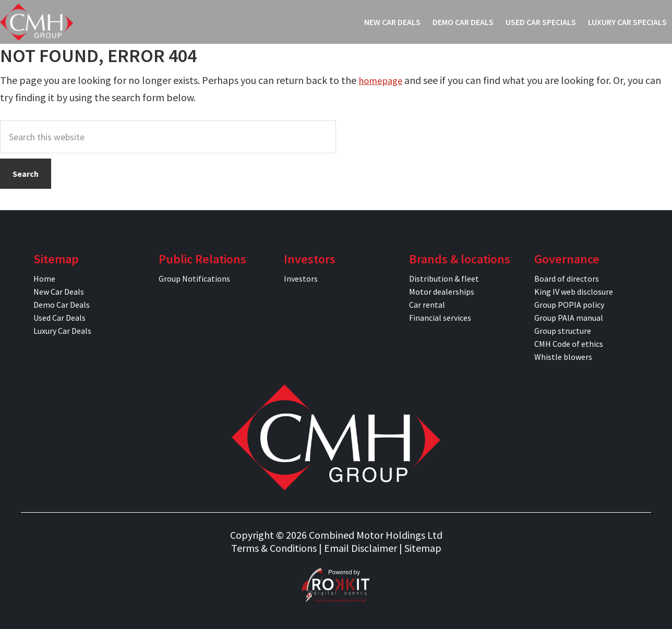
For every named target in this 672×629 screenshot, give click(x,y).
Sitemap (423, 548)
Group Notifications (194, 279)
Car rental (427, 305)
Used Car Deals (59, 318)
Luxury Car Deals (62, 331)
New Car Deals (59, 292)
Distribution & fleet (444, 279)
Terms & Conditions (274, 548)
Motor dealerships (442, 292)
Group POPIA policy (569, 305)
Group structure (563, 331)
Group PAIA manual (569, 318)
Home (44, 279)
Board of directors (567, 279)
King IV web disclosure (574, 292)
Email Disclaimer (361, 548)
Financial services (440, 318)
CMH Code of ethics (569, 344)
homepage (382, 80)
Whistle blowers (563, 357)
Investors (301, 279)
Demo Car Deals (62, 305)
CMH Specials (37, 22)
